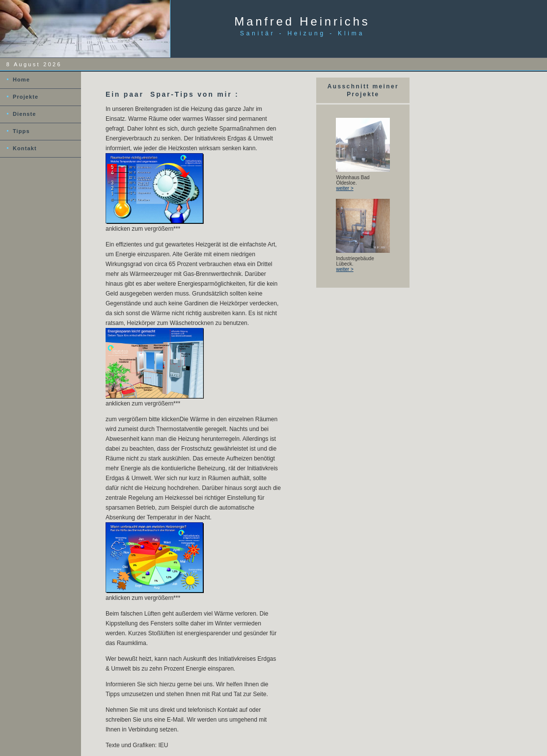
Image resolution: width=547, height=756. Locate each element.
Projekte (26, 97)
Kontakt (25, 148)
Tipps (21, 131)
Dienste (24, 114)
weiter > (344, 188)
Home (21, 80)
